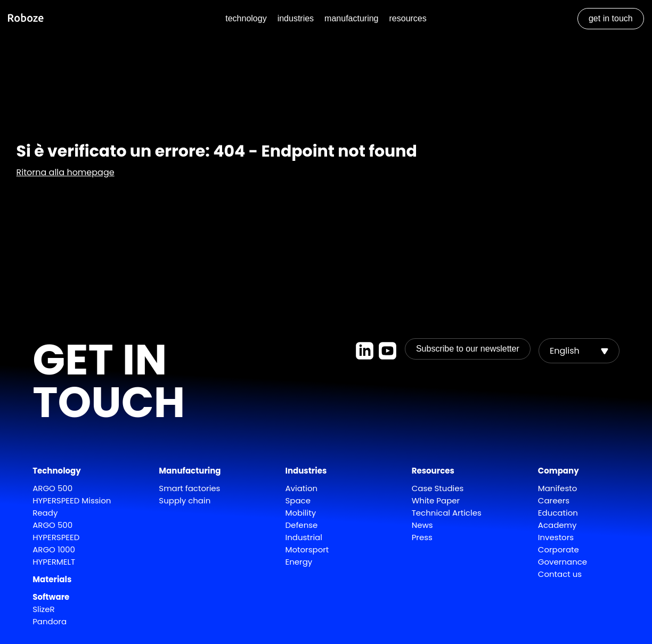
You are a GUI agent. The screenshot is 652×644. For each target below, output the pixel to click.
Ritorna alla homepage (66, 172)
